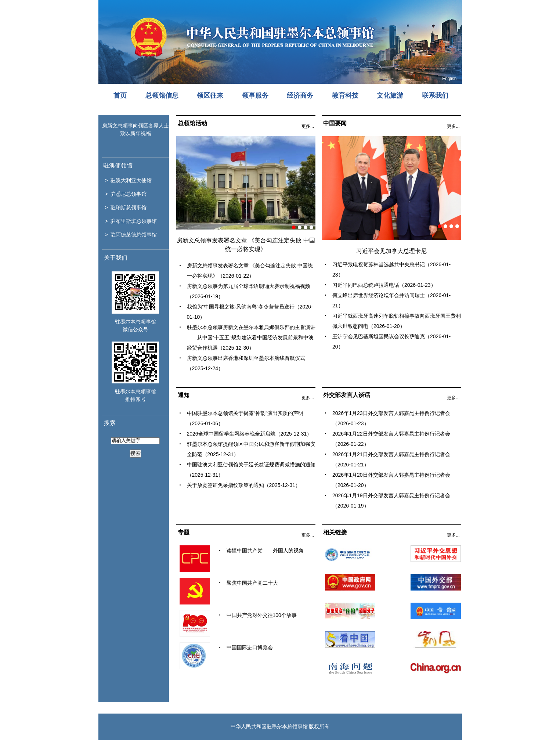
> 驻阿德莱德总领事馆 (131, 235)
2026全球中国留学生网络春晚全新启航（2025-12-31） (250, 434)
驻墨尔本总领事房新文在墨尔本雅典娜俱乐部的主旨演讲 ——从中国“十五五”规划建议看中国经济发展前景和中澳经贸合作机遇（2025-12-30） (251, 337)
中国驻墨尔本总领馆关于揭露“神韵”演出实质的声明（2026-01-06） (245, 418)
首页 (120, 95)
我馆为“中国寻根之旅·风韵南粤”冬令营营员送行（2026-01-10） (250, 312)
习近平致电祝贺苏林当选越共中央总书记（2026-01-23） (391, 270)
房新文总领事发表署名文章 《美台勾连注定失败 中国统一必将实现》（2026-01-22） (250, 271)
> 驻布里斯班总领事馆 (131, 221)
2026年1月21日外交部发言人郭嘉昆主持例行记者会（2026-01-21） (391, 459)
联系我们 (435, 95)
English (449, 79)
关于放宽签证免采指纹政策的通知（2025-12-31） (244, 485)
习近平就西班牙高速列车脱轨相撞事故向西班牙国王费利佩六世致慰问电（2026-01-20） (397, 321)
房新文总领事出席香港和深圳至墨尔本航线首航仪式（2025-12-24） (246, 363)
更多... (308, 126)
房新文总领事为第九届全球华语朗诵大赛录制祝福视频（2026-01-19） (249, 291)
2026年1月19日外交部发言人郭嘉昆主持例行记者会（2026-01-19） (391, 501)
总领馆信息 (162, 95)
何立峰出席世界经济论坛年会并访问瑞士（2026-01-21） (391, 300)
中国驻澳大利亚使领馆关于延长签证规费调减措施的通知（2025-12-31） (251, 470)
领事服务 (255, 95)
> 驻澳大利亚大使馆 (129, 180)
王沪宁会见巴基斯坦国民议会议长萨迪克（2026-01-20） (391, 342)
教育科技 (345, 95)
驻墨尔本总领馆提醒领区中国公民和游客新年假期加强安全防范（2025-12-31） (251, 449)
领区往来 (210, 95)
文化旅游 (390, 95)
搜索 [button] (136, 453)
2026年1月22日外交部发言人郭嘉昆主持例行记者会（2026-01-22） (391, 439)
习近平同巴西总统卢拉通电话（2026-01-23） (384, 285)
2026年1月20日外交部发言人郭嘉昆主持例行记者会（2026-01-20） (391, 480)
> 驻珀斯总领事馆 (126, 207)
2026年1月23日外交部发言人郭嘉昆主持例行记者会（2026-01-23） (391, 418)
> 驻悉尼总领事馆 (126, 194)
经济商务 (300, 95)
